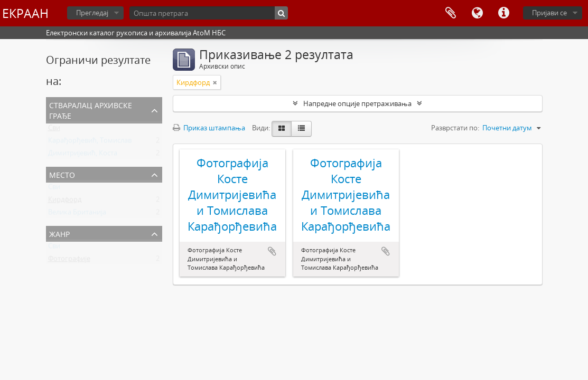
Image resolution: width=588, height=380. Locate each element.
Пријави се (549, 13)
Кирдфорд (65, 202)
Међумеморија (451, 13)
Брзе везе (503, 13)
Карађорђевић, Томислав (90, 142)
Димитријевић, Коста (83, 155)
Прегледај (92, 13)
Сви (54, 130)
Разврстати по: (455, 128)
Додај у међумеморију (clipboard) (272, 251)
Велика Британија (77, 214)
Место (62, 174)
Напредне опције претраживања (357, 103)
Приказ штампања (209, 128)
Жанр (59, 233)
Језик (477, 13)
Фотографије (69, 261)
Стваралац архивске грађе (91, 110)
